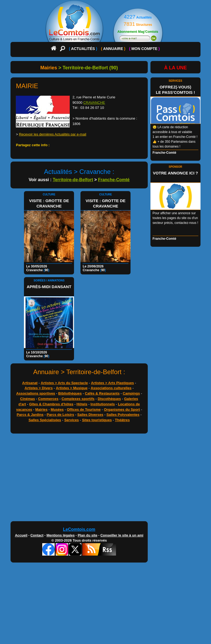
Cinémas (28, 399)
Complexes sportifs (78, 399)
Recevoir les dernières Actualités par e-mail (52, 134)
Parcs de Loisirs (60, 415)
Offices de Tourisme (84, 409)
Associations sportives (36, 393)
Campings (131, 393)
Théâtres (122, 420)
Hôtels (82, 404)
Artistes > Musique (72, 388)
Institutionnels (103, 404)
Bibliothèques (70, 393)
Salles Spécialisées (45, 420)
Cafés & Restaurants (102, 393)
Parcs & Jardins (30, 415)
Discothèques (109, 399)
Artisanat (30, 383)
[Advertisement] (105, 479)
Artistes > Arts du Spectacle (64, 383)
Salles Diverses (90, 415)
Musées (57, 409)
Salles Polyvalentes (123, 415)
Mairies (41, 409)
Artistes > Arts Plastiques (112, 383)
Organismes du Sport (122, 409)
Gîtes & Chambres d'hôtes (51, 404)
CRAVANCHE (94, 103)
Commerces (48, 399)
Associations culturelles (111, 388)
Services (72, 420)
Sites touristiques (97, 420)
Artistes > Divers (38, 388)
